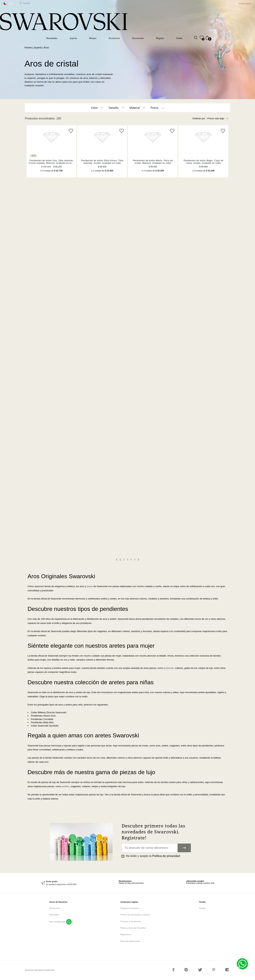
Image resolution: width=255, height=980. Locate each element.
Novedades (52, 38)
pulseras (169, 668)
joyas (90, 586)
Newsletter (54, 915)
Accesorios (114, 38)
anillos (66, 786)
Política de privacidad (166, 856)
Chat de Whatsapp (57, 922)
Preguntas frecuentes (130, 908)
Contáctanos (55, 908)
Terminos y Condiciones (131, 921)
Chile (8, 4)
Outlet (179, 38)
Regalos (160, 38)
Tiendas (25, 4)
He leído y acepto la (152, 856)
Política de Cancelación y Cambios (135, 915)
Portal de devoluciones (130, 941)
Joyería (73, 38)
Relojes (93, 38)
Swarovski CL (28, 48)
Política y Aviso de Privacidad (133, 928)
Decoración (138, 38)
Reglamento (126, 934)
